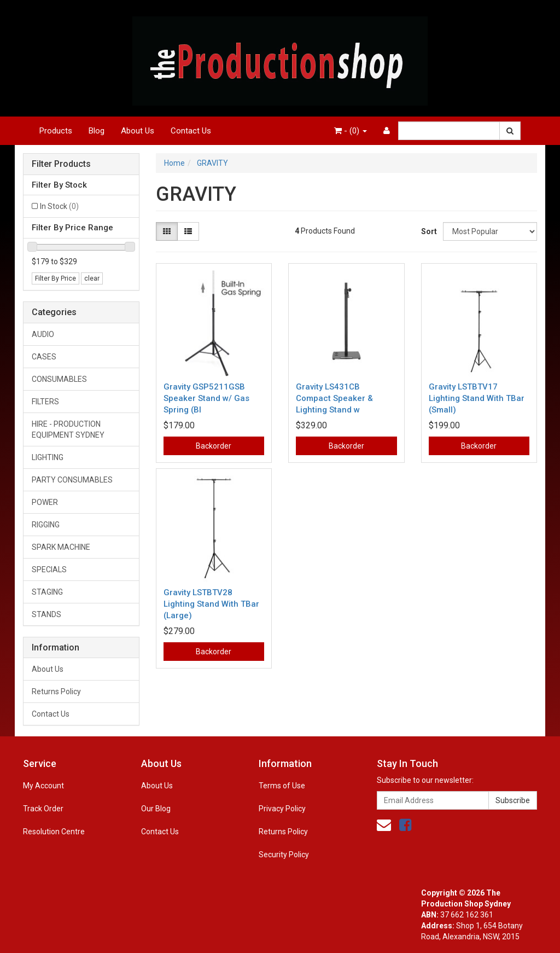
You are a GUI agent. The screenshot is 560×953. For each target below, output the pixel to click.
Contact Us (191, 131)
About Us (138, 131)
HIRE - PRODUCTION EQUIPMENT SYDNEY (68, 429)
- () (351, 131)
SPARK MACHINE (61, 547)
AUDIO (43, 334)
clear (92, 278)
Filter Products (61, 164)
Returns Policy (56, 691)
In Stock (59, 206)
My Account (43, 786)
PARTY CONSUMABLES (72, 480)
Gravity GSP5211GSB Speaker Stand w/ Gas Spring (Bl (206, 398)
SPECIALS (49, 570)
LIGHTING (48, 457)
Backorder (214, 446)
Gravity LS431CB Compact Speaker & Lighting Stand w (334, 398)
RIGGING (46, 525)
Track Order (43, 809)
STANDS (46, 614)
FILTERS (45, 402)
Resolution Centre (54, 832)
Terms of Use (282, 786)
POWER (45, 502)
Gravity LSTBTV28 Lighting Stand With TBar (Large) (211, 604)
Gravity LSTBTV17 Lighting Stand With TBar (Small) (477, 398)
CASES (44, 357)
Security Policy (284, 855)
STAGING (47, 592)
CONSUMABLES (59, 379)
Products (56, 131)
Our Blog (156, 809)
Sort (428, 231)
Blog (97, 131)
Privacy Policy (282, 809)
